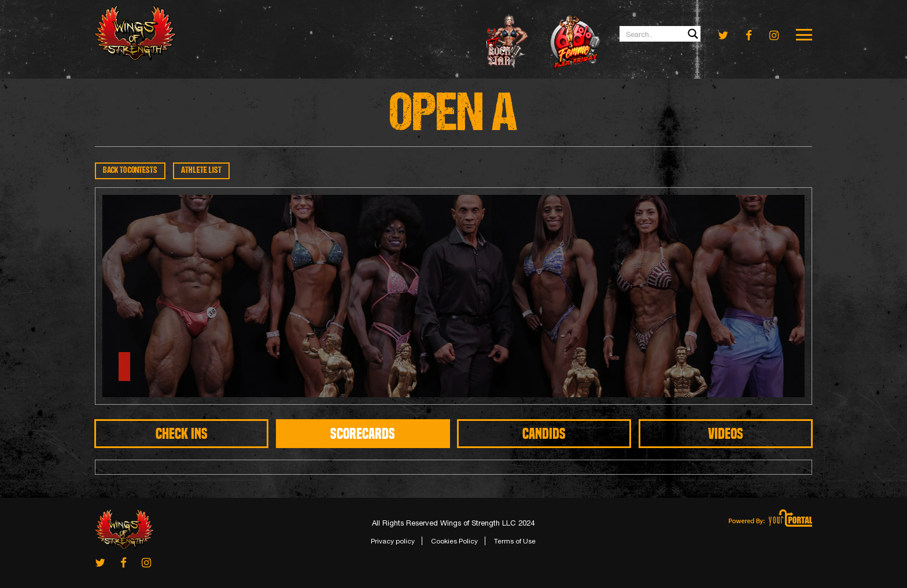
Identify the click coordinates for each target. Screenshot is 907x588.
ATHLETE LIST (201, 171)
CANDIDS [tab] (544, 434)
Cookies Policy (454, 541)
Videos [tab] (726, 434)
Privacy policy (393, 541)
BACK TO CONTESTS (130, 171)
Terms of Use (515, 541)
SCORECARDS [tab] (363, 434)
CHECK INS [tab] (182, 434)
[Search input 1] (661, 34)
